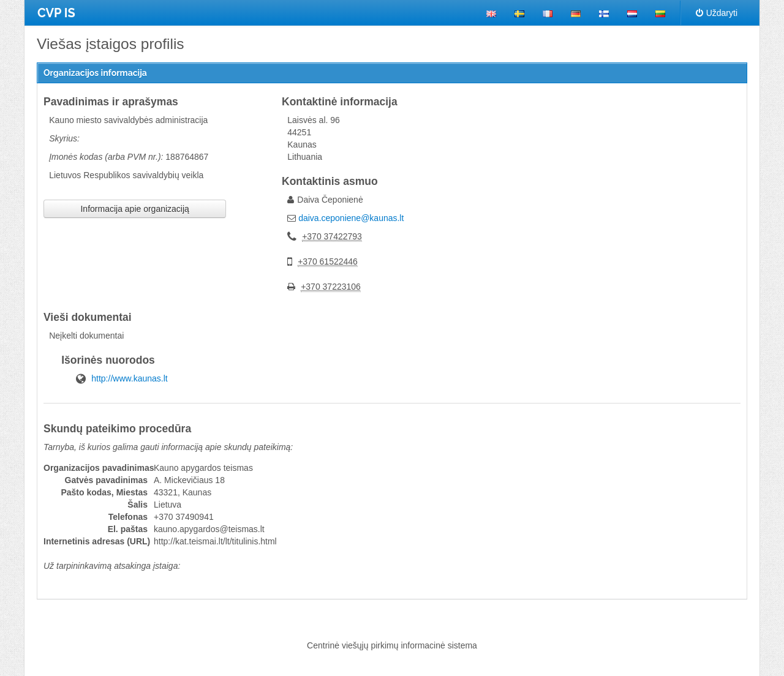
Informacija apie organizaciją (134, 209)
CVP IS (56, 13)
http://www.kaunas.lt (130, 378)
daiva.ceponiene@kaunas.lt (351, 218)
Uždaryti (717, 13)
